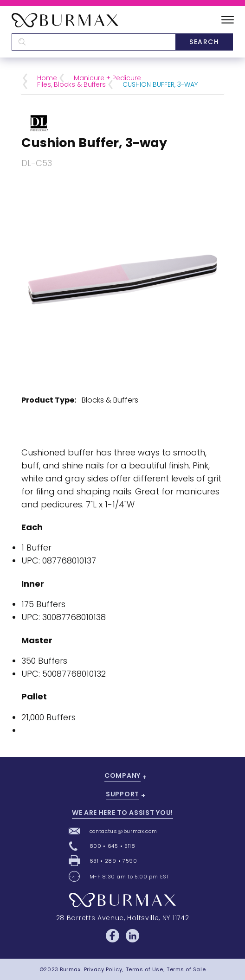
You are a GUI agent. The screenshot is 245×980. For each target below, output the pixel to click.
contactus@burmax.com (123, 831)
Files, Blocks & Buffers (71, 84)
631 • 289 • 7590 (113, 861)
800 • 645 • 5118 (113, 846)
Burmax (70, 969)
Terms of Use (145, 969)
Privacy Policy (103, 969)
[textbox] (93, 42)
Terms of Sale (186, 969)
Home (47, 78)
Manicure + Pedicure (107, 78)
